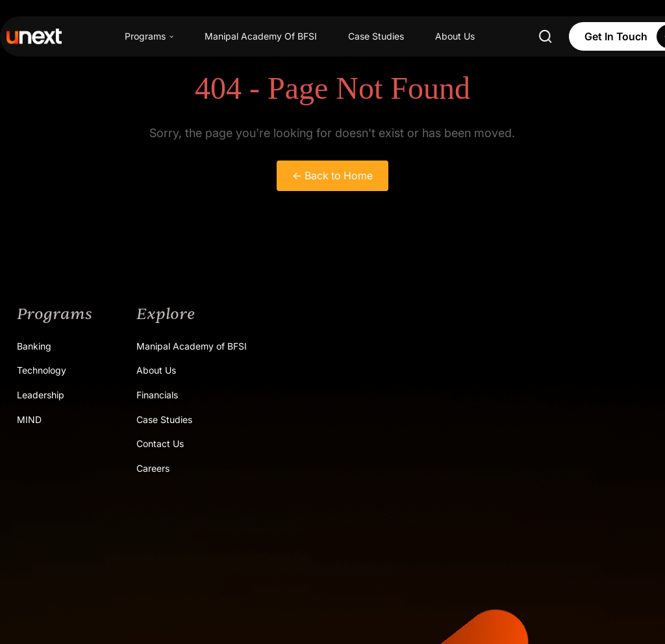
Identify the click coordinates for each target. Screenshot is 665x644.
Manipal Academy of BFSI (192, 346)
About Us (455, 36)
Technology (42, 370)
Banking (34, 346)
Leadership (41, 395)
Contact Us (160, 444)
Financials (157, 395)
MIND (29, 419)
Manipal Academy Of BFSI (261, 36)
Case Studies (376, 36)
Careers (153, 468)
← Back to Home (332, 175)
